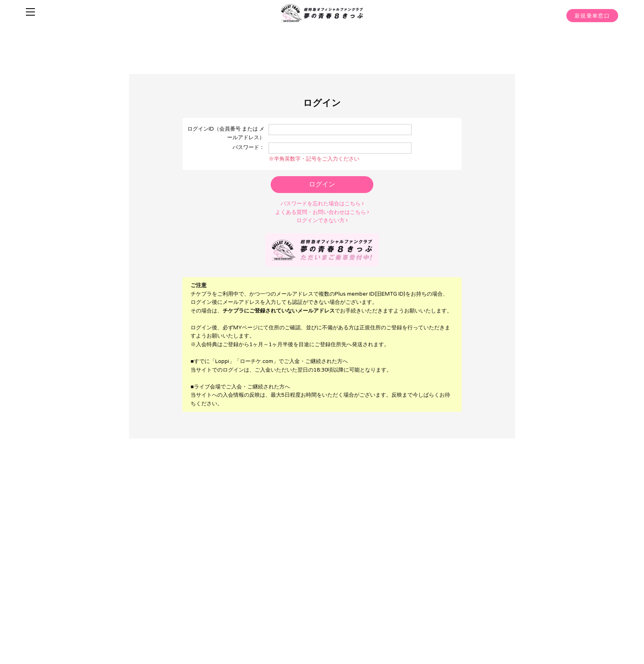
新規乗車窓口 (592, 16)
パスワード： (248, 147)
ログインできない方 (322, 219)
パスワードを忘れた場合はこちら (322, 203)
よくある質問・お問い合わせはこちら (322, 211)
